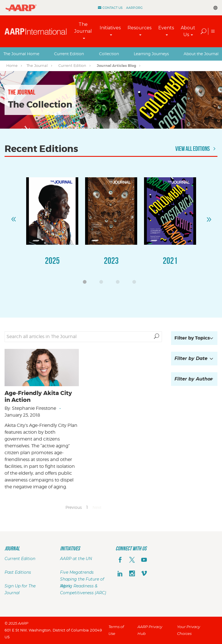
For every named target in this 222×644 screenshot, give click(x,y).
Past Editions (18, 572)
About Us (188, 31)
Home (12, 65)
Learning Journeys (151, 54)
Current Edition (69, 54)
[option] (52, 227)
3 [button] (119, 283)
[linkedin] (120, 574)
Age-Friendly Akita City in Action (38, 396)
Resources (139, 28)
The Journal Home (21, 54)
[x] (132, 560)
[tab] (21, 54)
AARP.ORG (134, 8)
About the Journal (201, 54)
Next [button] (209, 217)
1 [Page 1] (87, 507)
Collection (109, 54)
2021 (170, 261)
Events (166, 28)
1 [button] (86, 283)
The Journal (83, 28)
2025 (52, 261)
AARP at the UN (76, 559)
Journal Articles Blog (116, 66)
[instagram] (132, 574)
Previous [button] (13, 217)
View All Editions (196, 149)
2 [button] (103, 283)
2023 (111, 261)
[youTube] (144, 560)
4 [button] (136, 283)
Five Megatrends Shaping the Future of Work (82, 579)
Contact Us (113, 8)
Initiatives (110, 28)
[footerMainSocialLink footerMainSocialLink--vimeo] (144, 574)
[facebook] (120, 560)
